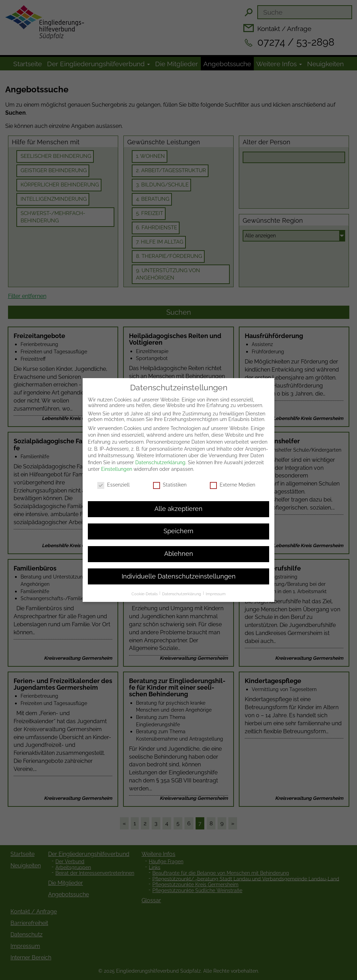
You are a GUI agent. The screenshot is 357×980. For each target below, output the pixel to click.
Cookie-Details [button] (145, 588)
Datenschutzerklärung (160, 457)
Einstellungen (117, 464)
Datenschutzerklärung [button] (182, 588)
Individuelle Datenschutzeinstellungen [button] (179, 571)
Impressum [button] (216, 588)
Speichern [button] (178, 526)
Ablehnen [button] (179, 548)
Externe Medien (233, 480)
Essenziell (113, 480)
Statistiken (170, 480)
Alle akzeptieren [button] (178, 503)
